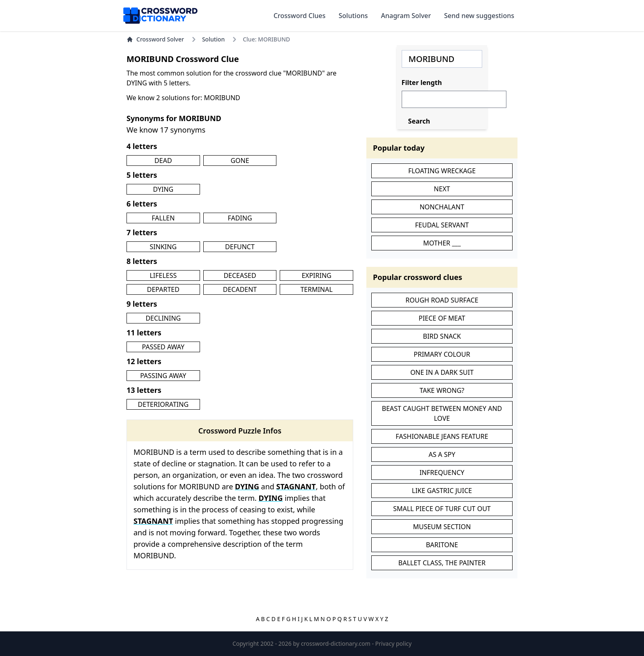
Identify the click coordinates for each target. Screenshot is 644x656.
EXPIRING (316, 275)
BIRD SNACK (442, 336)
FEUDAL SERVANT (442, 225)
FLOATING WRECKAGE (442, 171)
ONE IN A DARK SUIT (442, 372)
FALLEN (163, 218)
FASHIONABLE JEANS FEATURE (442, 436)
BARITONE (442, 545)
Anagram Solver (406, 16)
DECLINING (163, 318)
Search (419, 121)
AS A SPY (442, 454)
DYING (163, 189)
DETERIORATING (163, 404)
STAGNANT (296, 486)
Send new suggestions (479, 16)
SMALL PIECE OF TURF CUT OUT (442, 509)
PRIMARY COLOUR (442, 354)
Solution (213, 39)
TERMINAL (316, 289)
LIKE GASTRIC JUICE (442, 491)
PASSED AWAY (163, 347)
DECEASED (240, 275)
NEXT (442, 189)
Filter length (422, 83)
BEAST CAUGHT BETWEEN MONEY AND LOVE (442, 413)
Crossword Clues (300, 16)
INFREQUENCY (442, 473)
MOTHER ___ (442, 243)
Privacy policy (394, 643)
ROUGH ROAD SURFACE (442, 300)
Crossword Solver (155, 39)
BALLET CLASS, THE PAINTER (442, 563)
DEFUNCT (240, 247)
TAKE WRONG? (442, 390)
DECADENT (240, 289)
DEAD (163, 161)
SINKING (163, 247)
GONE (240, 161)
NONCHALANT (442, 207)
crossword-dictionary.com (337, 643)
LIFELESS (163, 275)
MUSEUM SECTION (442, 527)
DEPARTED (163, 289)
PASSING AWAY (163, 376)
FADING (240, 218)
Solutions (353, 16)
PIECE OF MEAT (442, 318)
